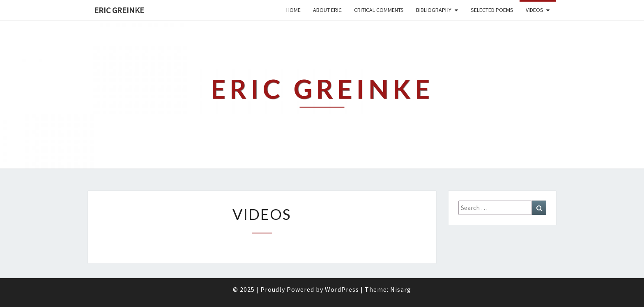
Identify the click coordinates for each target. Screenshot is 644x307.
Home (293, 10)
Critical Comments (379, 10)
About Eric (327, 10)
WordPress (342, 289)
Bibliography (434, 10)
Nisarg (401, 289)
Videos (535, 10)
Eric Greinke (119, 10)
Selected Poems (492, 10)
